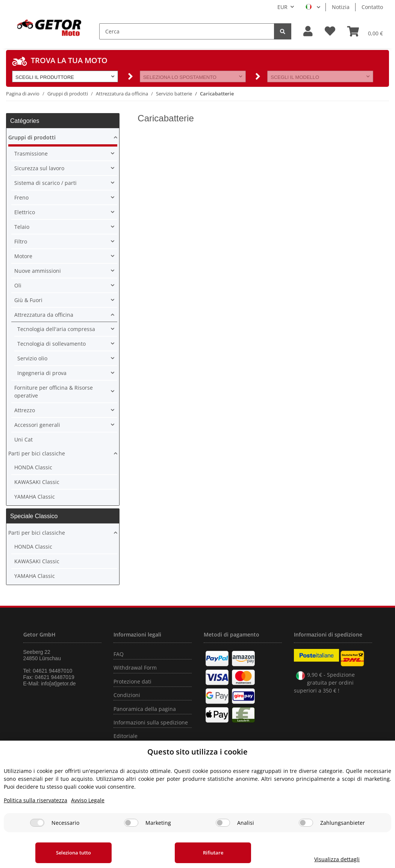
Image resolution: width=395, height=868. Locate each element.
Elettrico (25, 212)
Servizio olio (32, 358)
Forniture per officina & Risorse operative (54, 392)
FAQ (119, 654)
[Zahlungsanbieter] (306, 823)
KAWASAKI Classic (37, 482)
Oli (18, 285)
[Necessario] (37, 823)
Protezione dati (132, 681)
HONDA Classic (33, 467)
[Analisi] (223, 823)
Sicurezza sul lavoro (39, 168)
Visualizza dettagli (337, 859)
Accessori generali (37, 425)
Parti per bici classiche (37, 453)
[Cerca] (187, 31)
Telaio (22, 227)
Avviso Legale (88, 800)
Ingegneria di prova (42, 373)
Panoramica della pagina (145, 709)
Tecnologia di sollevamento (51, 344)
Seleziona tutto (73, 853)
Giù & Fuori (28, 300)
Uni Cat (23, 439)
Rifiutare (212, 853)
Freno (21, 197)
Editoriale (126, 736)
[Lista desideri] (330, 31)
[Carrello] (365, 31)
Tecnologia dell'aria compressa (56, 329)
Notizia (341, 7)
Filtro (21, 241)
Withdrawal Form (135, 668)
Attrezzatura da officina (44, 315)
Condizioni (127, 695)
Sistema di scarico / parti (45, 183)
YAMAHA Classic (35, 497)
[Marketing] (131, 823)
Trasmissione (31, 153)
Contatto (372, 7)
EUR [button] (282, 7)
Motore (23, 256)
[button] (308, 31)
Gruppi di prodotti (32, 137)
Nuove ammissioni (38, 271)
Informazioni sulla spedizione (151, 722)
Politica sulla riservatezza (36, 800)
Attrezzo (25, 410)
